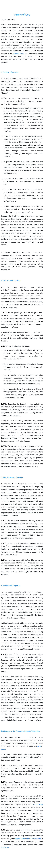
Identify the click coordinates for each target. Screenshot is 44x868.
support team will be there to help (28, 839)
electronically (38, 804)
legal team (5, 847)
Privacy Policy (18, 54)
